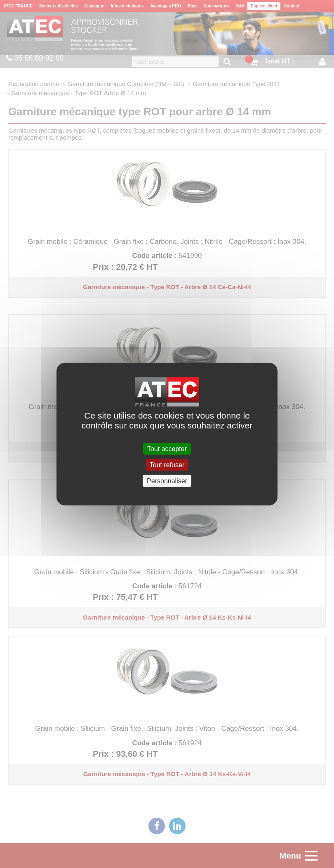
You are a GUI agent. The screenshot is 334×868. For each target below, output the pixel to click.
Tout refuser (167, 464)
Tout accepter (167, 448)
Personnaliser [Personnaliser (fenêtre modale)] (167, 481)
